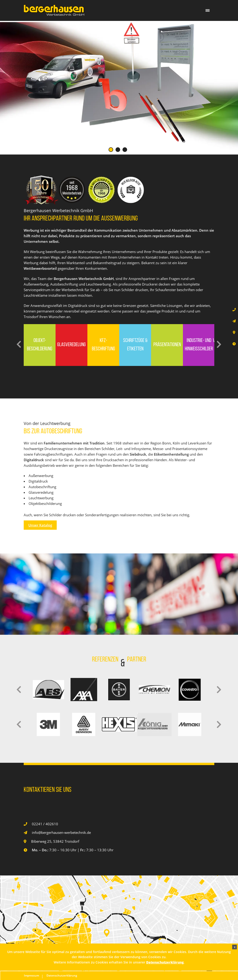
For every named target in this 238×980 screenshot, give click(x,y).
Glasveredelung (71, 345)
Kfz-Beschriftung (103, 345)
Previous (19, 344)
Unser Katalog (40, 525)
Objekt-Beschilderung (40, 345)
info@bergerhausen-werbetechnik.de (61, 832)
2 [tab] (118, 150)
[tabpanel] (119, 83)
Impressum (31, 975)
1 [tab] (111, 150)
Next (219, 344)
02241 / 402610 (45, 824)
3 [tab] (125, 150)
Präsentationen (167, 345)
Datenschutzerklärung (62, 975)
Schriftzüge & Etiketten (135, 345)
